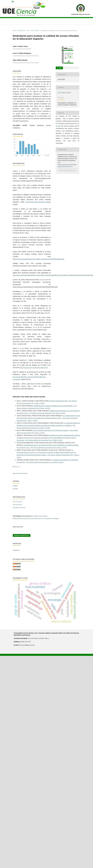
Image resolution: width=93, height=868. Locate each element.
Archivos (22, 30)
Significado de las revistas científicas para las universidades (53, 406)
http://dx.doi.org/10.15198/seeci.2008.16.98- (34, 368)
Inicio (15, 30)
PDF (60, 68)
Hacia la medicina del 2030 (59, 401)
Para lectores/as (18, 502)
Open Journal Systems (20, 473)
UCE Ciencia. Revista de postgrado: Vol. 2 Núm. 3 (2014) (49, 448)
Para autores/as (17, 505)
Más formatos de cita (67, 170)
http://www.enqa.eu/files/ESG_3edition (38, 202)
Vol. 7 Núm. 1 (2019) (33, 30)
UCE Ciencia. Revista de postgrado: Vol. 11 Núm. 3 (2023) (44, 440)
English (15, 486)
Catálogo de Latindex (40, 516)
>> (19, 466)
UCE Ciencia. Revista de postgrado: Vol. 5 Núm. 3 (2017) (47, 413)
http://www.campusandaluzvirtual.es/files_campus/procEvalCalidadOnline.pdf (38, 259)
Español (15, 489)
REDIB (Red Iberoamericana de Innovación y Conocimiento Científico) (36, 518)
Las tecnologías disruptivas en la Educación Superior (51, 430)
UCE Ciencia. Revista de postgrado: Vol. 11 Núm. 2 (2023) (45, 462)
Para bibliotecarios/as (19, 507)
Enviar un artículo (22, 535)
